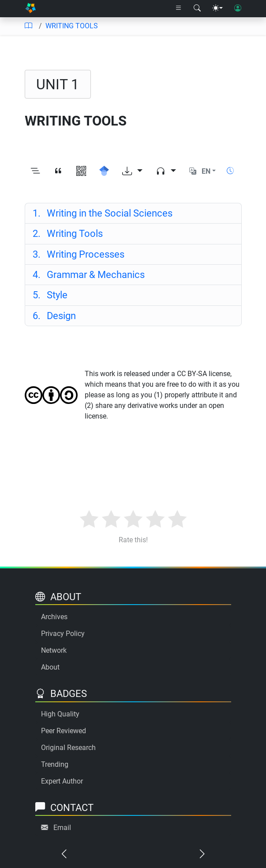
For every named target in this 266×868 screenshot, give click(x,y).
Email (62, 828)
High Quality (60, 714)
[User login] (238, 8)
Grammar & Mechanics (89, 274)
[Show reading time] (230, 171)
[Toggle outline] (35, 171)
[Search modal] (197, 8)
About (50, 667)
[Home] (30, 9)
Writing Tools (68, 233)
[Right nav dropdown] (179, 8)
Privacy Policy (63, 634)
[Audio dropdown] (166, 171)
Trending (55, 764)
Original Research (68, 748)
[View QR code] (81, 171)
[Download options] (132, 171)
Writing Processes (79, 254)
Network (54, 650)
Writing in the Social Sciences (103, 213)
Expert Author (62, 781)
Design (54, 316)
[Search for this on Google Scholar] (104, 171)
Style (50, 295)
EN (206, 171)
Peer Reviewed (64, 731)
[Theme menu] (217, 8)
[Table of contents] (28, 26)
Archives (54, 617)
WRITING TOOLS (72, 26)
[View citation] (58, 171)
